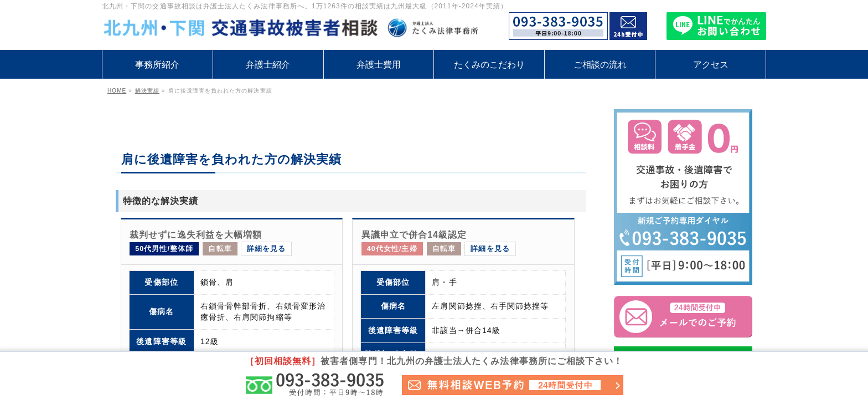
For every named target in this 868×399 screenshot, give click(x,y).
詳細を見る (266, 249)
